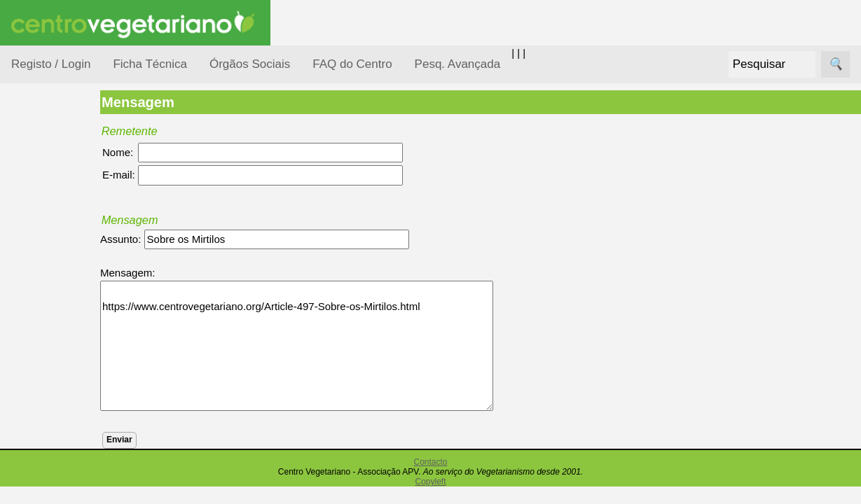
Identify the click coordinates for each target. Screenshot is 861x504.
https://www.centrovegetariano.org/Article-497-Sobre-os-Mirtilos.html (337, 346)
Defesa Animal (62, 281)
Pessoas (48, 416)
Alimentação (57, 212)
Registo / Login (51, 64)
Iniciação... (53, 308)
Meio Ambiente (63, 335)
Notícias (47, 362)
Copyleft (430, 482)
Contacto (430, 462)
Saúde (43, 443)
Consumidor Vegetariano (56, 246)
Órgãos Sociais (250, 64)
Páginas (30, 478)
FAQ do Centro (352, 64)
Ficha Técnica (150, 64)
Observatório (58, 389)
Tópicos (30, 176)
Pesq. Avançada (458, 64)
